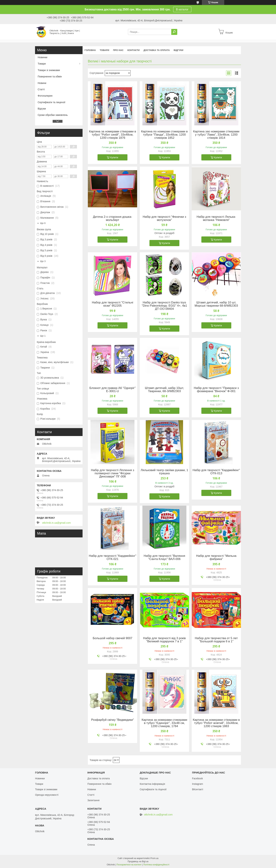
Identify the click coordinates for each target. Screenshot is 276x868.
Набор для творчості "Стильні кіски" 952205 (113, 304)
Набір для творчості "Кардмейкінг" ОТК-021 (113, 558)
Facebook (197, 778)
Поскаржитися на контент (129, 865)
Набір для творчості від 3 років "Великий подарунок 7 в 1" (164, 640)
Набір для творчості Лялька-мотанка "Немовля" (216, 218)
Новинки (43, 57)
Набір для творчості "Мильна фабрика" (216, 558)
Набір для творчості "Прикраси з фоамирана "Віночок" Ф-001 (216, 390)
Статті (41, 89)
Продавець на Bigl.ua (138, 861)
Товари (104, 50)
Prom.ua (154, 858)
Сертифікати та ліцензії (153, 789)
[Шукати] (174, 32)
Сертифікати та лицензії (51, 102)
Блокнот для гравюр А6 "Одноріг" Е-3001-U (112, 390)
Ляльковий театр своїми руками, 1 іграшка (164, 472)
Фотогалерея (45, 96)
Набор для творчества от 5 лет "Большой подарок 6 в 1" (216, 640)
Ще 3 (43, 261)
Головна (90, 50)
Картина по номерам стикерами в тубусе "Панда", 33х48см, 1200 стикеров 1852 (164, 135)
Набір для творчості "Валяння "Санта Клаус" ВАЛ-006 (164, 558)
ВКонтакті (198, 789)
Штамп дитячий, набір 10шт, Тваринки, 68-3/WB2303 (164, 390)
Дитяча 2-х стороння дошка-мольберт (112, 218)
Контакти (134, 50)
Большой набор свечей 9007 (113, 638)
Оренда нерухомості (47, 795)
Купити (114, 157)
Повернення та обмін (50, 77)
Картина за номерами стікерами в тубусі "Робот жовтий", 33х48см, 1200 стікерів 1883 (216, 723)
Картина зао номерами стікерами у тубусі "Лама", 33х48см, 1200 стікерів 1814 (216, 135)
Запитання (93, 800)
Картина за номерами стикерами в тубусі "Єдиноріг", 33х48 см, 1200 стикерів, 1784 (164, 723)
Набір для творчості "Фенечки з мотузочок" (164, 218)
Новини (42, 83)
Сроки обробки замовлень (53, 115)
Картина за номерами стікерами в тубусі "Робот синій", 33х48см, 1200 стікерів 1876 (113, 135)
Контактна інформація (152, 784)
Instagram (197, 784)
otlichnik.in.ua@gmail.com (56, 523)
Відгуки (178, 50)
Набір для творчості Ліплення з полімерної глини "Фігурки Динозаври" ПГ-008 (113, 473)
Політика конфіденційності (156, 865)
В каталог (182, 9)
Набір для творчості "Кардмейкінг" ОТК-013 (216, 472)
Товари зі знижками (49, 70)
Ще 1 (43, 336)
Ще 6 (43, 223)
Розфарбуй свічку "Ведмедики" (113, 720)
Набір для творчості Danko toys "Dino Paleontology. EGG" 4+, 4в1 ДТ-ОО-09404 (164, 306)
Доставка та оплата (157, 50)
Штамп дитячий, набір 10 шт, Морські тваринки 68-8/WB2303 (216, 304)
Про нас (118, 50)
